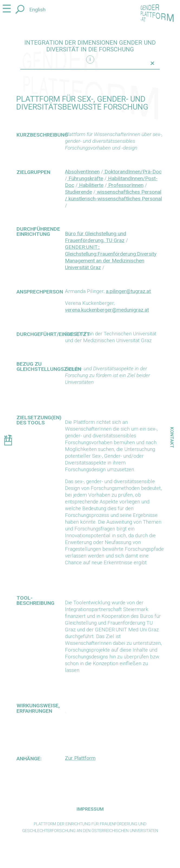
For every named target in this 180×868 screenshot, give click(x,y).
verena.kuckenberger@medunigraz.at (107, 310)
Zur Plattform (80, 758)
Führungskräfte (85, 178)
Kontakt (172, 437)
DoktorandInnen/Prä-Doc (132, 172)
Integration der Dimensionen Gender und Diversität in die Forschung (90, 46)
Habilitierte (91, 185)
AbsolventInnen (82, 172)
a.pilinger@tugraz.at (128, 291)
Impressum (90, 809)
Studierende (78, 192)
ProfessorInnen (125, 185)
